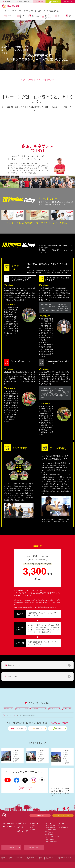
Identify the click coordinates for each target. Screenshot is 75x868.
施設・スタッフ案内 (34, 16)
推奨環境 (40, 858)
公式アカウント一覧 (25, 788)
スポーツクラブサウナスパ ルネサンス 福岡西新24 (33, 11)
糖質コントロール (55, 709)
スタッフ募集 (67, 709)
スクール (58, 16)
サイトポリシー (20, 858)
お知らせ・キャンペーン (9, 828)
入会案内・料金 (20, 16)
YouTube (40, 816)
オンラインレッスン (22, 709)
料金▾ (23, 80)
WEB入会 (68, 2)
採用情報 (39, 2)
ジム (33, 828)
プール (33, 830)
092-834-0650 (60, 723)
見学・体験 (20, 827)
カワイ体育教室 (50, 840)
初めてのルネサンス (8, 823)
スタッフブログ (63, 816)
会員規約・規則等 (50, 858)
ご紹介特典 (11, 848)
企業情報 (11, 858)
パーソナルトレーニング (39, 709)
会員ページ (53, 2)
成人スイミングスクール (52, 826)
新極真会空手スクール (52, 842)
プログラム (35, 823)
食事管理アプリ (8, 709)
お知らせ (8, 16)
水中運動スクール (51, 828)
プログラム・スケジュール (46, 17)
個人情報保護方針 (31, 858)
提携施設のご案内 (34, 848)
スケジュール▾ (34, 80)
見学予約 (60, 728)
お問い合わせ (18, 728)
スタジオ (34, 826)
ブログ (68, 16)
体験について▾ (49, 80)
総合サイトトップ (23, 2)
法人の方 (6, 2)
